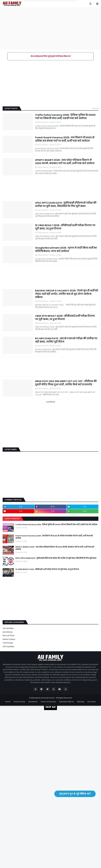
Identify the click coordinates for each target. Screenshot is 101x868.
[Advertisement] (50, 28)
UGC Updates (8, 646)
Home (8, 702)
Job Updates (8, 628)
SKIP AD (50, 707)
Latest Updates (12, 519)
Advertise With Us (66, 702)
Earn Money (8, 632)
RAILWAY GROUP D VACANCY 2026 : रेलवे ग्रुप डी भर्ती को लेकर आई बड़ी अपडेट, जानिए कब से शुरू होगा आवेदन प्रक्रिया (67, 294)
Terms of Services (48, 702)
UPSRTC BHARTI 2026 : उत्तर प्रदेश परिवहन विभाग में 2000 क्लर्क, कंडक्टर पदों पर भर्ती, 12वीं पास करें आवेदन (65, 162)
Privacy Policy (19, 702)
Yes (63, 14)
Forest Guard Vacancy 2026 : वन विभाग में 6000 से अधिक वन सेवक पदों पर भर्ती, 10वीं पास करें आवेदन (65, 139)
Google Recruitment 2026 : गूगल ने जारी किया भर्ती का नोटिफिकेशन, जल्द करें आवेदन (66, 249)
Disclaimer (33, 702)
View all (95, 108)
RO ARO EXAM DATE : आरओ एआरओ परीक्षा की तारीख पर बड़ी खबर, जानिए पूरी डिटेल (66, 340)
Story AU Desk (8, 636)
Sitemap (81, 702)
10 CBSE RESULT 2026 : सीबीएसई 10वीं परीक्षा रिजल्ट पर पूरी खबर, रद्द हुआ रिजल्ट (65, 227)
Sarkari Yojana (9, 639)
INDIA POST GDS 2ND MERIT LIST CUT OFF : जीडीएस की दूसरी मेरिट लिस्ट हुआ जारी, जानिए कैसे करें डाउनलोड (66, 383)
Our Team (92, 702)
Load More (51, 402)
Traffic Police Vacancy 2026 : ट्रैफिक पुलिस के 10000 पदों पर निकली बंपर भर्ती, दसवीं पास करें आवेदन (65, 117)
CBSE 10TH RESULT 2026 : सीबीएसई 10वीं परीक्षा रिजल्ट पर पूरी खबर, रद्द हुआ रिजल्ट (65, 317)
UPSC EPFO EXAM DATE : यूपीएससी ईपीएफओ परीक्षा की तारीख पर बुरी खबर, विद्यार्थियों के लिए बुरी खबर (66, 204)
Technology (8, 643)
